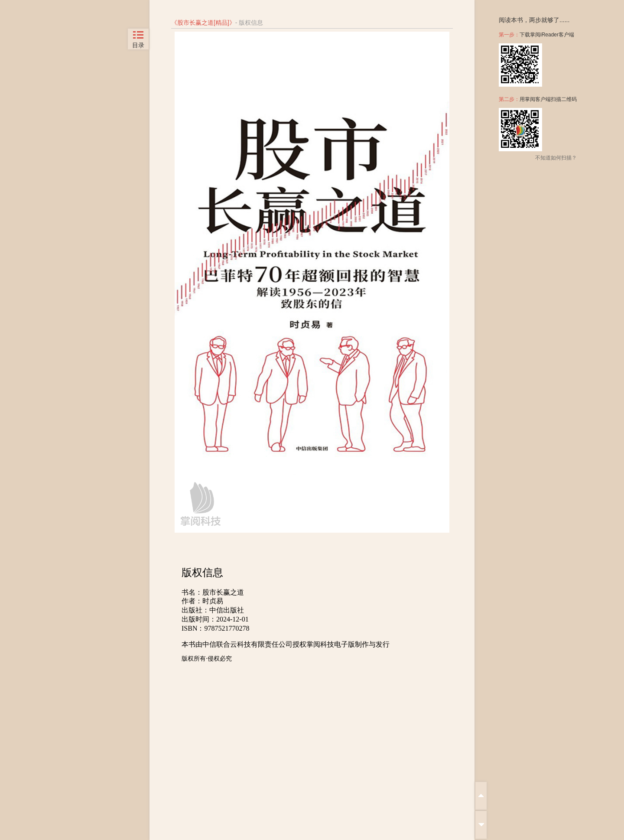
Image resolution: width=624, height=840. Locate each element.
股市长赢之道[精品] (203, 23)
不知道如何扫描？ (556, 158)
